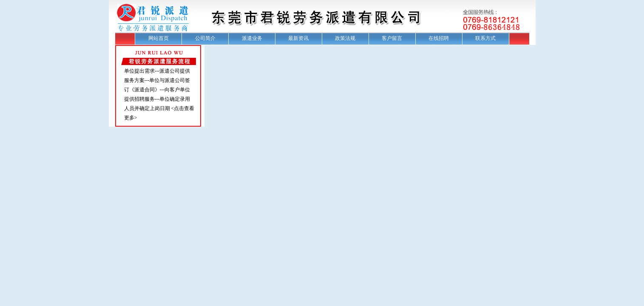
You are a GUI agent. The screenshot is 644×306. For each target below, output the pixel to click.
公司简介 (205, 38)
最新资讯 (298, 38)
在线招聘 (439, 38)
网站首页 (159, 38)
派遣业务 (252, 38)
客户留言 (392, 38)
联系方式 (485, 38)
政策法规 (345, 38)
